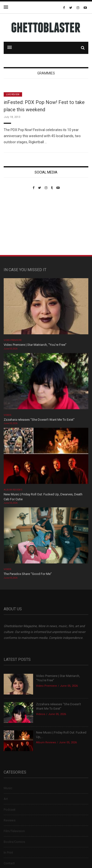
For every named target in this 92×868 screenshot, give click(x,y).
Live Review (13, 94)
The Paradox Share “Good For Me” (28, 574)
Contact (9, 863)
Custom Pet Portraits (18, 223)
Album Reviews (13, 490)
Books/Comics (14, 842)
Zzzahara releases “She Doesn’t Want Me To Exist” (39, 420)
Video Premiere (13, 340)
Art (6, 799)
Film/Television (14, 831)
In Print (8, 853)
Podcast (10, 810)
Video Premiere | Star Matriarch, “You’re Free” (35, 345)
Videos (7, 415)
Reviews (10, 820)
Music (8, 788)
